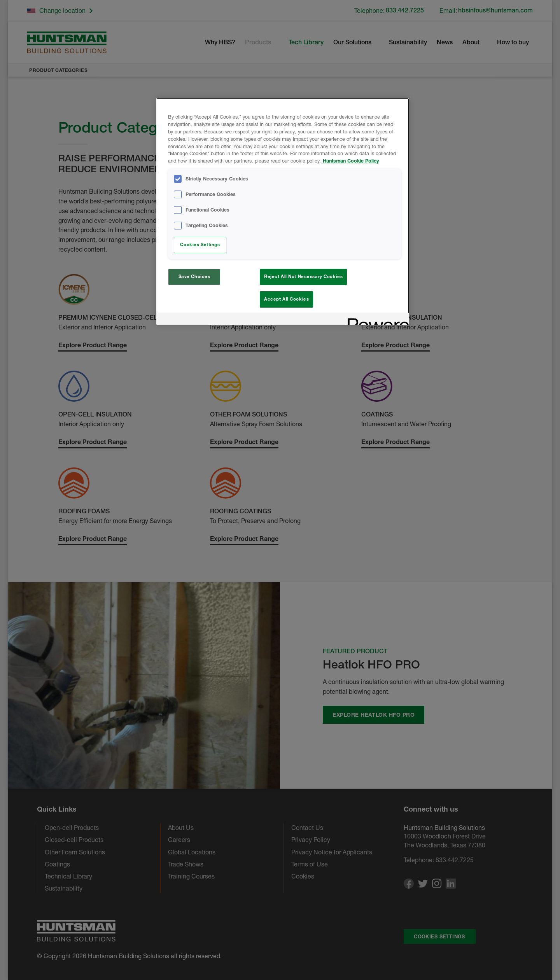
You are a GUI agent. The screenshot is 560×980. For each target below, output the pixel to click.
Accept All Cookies (286, 299)
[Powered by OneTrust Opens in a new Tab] (376, 322)
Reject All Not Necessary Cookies (303, 276)
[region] (283, 213)
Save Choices (194, 276)
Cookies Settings (200, 245)
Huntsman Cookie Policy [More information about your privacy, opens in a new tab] (351, 161)
